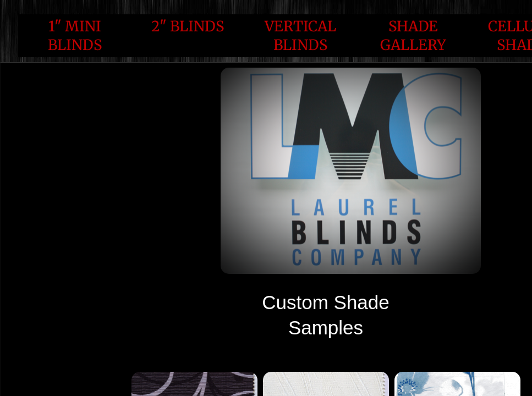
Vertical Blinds (300, 35)
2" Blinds (188, 26)
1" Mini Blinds (75, 35)
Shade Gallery (413, 35)
